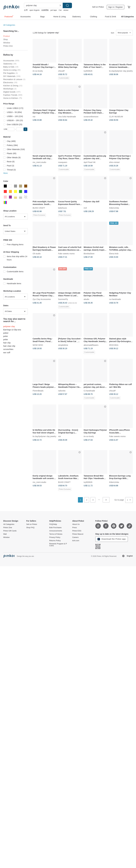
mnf (85, 208)
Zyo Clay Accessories (42, 299)
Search (67, 5)
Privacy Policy (55, 537)
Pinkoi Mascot (78, 534)
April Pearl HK (90, 162)
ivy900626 (88, 71)
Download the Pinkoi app (112, 539)
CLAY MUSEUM (116, 116)
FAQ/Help (53, 524)
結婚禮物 (45, 10)
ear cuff (7, 353)
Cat (60, 10)
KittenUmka (114, 208)
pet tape (54, 10)
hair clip (7, 343)
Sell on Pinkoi (98, 7)
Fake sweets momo (66, 254)
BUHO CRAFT (39, 208)
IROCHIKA (114, 345)
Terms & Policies (56, 534)
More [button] (6, 173)
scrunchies (8, 349)
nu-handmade (115, 299)
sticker (66, 10)
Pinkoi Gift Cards (10, 531)
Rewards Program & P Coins (58, 545)
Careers (75, 537)
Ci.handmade (89, 391)
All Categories (9, 25)
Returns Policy (55, 541)
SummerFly (63, 299)
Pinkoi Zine (8, 46)
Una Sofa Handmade (67, 116)
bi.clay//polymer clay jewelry (121, 71)
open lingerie (34, 10)
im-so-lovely (38, 71)
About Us (76, 524)
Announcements (56, 531)
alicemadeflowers (91, 345)
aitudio (86, 299)
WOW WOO (38, 345)
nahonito (62, 391)
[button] (25, 129)
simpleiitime (63, 345)
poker (6, 333)
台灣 (26, 10)
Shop (6, 39)
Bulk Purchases (55, 528)
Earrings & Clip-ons (12, 330)
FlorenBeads (38, 391)
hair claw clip (9, 346)
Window (7, 43)
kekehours (63, 208)
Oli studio (37, 254)
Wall (5, 534)
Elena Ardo (114, 254)
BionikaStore (89, 254)
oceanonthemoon (91, 116)
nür (34, 116)
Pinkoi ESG (77, 531)
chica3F (62, 71)
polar (6, 339)
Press (74, 528)
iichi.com (76, 541)
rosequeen (63, 162)
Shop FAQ (30, 528)
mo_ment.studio (39, 162)
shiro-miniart (114, 162)
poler (6, 336)
